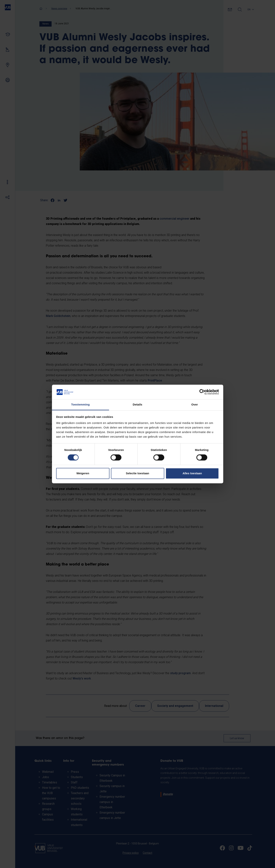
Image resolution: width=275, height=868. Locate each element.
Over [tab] (195, 404)
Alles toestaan (192, 473)
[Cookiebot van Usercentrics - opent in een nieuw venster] (202, 392)
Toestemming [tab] (81, 404)
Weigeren (83, 473)
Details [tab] (138, 404)
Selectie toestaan (137, 473)
